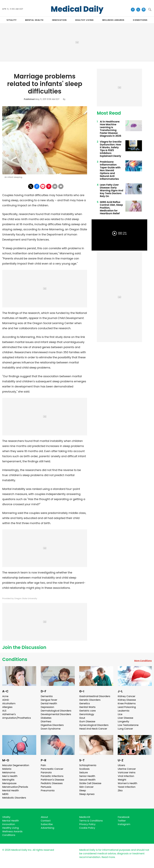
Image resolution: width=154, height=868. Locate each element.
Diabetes (46, 718)
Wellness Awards (113, 20)
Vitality (6, 817)
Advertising (48, 828)
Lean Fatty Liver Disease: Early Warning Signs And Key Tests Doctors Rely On (112, 190)
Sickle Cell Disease (90, 783)
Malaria (7, 769)
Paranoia (46, 772)
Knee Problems (127, 703)
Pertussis (46, 787)
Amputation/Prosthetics (17, 718)
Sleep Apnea (87, 794)
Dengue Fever (49, 700)
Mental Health (11, 791)
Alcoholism (9, 703)
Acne (5, 696)
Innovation (9, 824)
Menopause (9, 783)
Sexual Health (87, 780)
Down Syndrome (51, 729)
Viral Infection (126, 776)
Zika (120, 791)
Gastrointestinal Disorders (95, 696)
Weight (122, 780)
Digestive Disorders (52, 725)
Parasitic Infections (52, 776)
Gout (82, 718)
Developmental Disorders (56, 714)
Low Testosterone (128, 725)
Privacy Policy (87, 824)
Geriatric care (87, 711)
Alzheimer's (9, 714)
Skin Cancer (86, 787)
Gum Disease (87, 721)
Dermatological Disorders (56, 711)
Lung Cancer (125, 729)
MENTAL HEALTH (34, 20)
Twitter (122, 821)
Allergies (7, 707)
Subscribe (47, 824)
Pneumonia (48, 791)
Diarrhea (46, 721)
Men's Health (10, 776)
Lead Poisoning (127, 707)
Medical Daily (77, 9)
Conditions (15, 659)
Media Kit (85, 817)
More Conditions (143, 661)
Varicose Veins (127, 772)
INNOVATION (59, 20)
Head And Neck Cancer (93, 729)
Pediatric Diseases (52, 783)
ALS (4, 711)
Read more (108, 857)
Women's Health (127, 783)
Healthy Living (11, 828)
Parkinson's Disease (52, 780)
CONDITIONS (140, 20)
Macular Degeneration (16, 765)
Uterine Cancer (127, 769)
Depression (47, 707)
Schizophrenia (88, 765)
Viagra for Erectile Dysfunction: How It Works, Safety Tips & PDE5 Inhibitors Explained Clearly (111, 149)
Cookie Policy (87, 828)
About (44, 817)
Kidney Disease (127, 700)
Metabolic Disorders (14, 798)
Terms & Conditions (91, 821)
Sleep (83, 791)
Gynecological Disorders (94, 725)
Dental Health (49, 703)
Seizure (84, 772)
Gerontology (87, 714)
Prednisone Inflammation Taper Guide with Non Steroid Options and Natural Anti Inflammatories (110, 170)
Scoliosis (84, 769)
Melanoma (9, 772)
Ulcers (121, 765)
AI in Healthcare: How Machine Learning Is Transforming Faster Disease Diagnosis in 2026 (111, 129)
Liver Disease (126, 718)
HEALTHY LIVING (84, 20)
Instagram (124, 824)
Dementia (47, 696)
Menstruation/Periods (15, 787)
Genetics (85, 703)
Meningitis (8, 780)
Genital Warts (87, 707)
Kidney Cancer (127, 696)
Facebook (124, 817)
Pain (43, 765)
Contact (46, 821)
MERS (5, 794)
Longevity (123, 721)
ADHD (6, 700)
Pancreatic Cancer (52, 769)
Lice (120, 714)
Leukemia (123, 711)
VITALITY (12, 20)
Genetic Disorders (90, 700)
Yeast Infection (127, 787)
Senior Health (87, 776)
